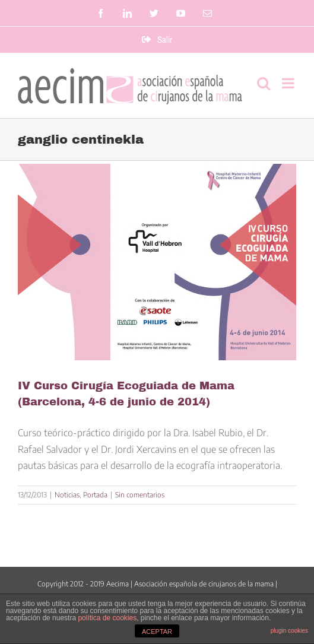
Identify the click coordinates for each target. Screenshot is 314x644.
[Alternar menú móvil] (289, 83)
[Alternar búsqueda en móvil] (264, 83)
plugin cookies (289, 631)
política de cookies (107, 618)
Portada (95, 495)
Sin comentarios (140, 495)
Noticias (67, 495)
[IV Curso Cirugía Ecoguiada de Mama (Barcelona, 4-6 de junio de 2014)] (157, 262)
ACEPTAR (157, 632)
